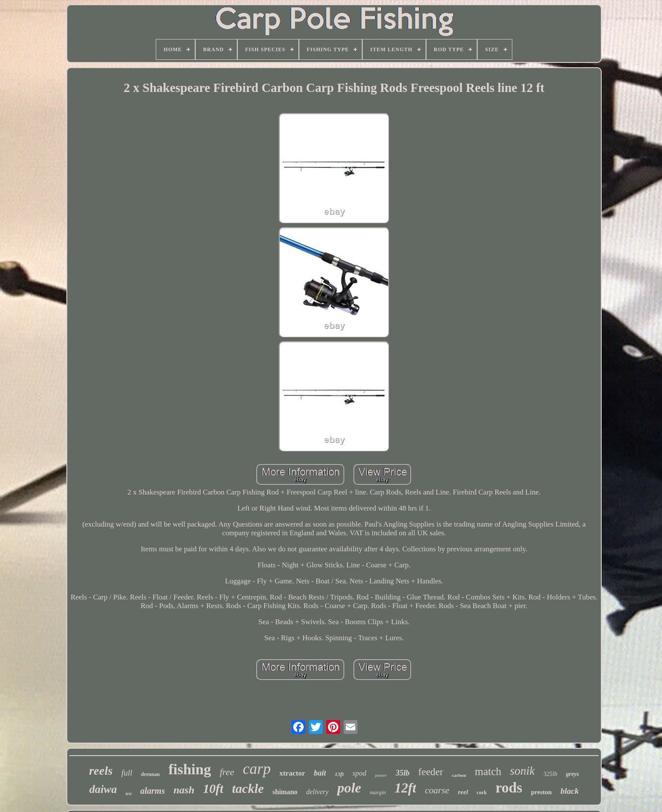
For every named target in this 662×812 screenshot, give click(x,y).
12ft (406, 788)
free (227, 772)
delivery (318, 792)
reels (101, 771)
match (488, 771)
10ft (213, 789)
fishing (190, 769)
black (570, 791)
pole (349, 788)
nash (184, 790)
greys (572, 774)
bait (320, 773)
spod (359, 773)
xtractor (292, 773)
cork (482, 792)
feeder (431, 772)
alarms (152, 791)
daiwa (103, 789)
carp (257, 769)
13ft (339, 774)
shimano (285, 792)
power (381, 775)
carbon (459, 775)
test (128, 794)
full (127, 773)
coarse (437, 790)
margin (378, 792)
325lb (551, 774)
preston (541, 792)
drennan (150, 774)
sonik (523, 771)
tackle (248, 788)
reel (463, 792)
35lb (403, 773)
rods (509, 788)
